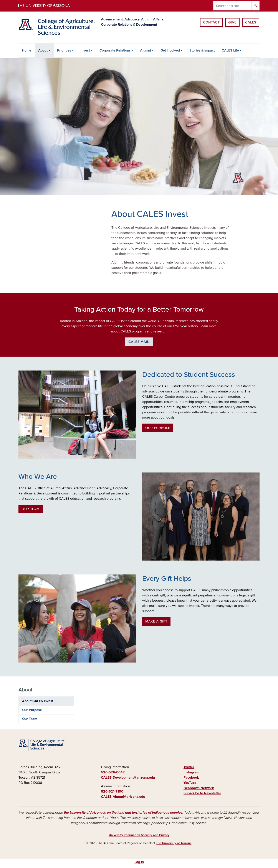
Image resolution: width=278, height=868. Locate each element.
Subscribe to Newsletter (202, 793)
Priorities (64, 50)
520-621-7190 (112, 791)
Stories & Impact (202, 50)
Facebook (191, 778)
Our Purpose (158, 428)
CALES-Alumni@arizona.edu (123, 797)
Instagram (191, 772)
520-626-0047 (113, 772)
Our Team (31, 509)
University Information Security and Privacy (139, 835)
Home (27, 50)
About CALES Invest (38, 701)
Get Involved (170, 50)
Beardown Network (199, 788)
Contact (211, 22)
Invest (85, 50)
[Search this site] (232, 6)
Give (232, 22)
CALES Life (230, 50)
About (43, 50)
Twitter (189, 767)
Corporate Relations (115, 50)
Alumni (146, 50)
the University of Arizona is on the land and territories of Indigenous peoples (123, 813)
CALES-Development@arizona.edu (128, 778)
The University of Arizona (174, 843)
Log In (139, 862)
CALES (251, 22)
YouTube (190, 783)
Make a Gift (156, 621)
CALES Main (139, 342)
